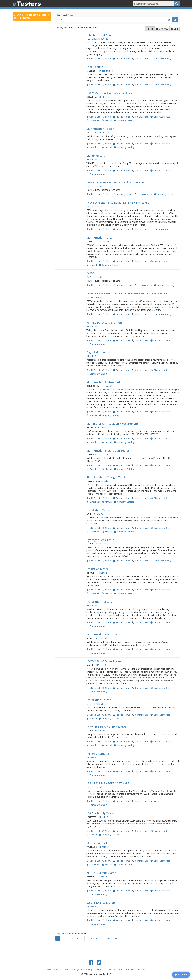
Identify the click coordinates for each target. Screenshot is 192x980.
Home (48, 970)
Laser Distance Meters (101, 903)
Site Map (141, 970)
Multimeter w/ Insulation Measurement (112, 424)
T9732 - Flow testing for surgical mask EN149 (115, 182)
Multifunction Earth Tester (104, 634)
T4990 (90, 273)
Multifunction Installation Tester (108, 450)
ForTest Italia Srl (105, 71)
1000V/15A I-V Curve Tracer (104, 661)
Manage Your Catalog (81, 970)
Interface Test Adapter (101, 35)
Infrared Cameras (98, 754)
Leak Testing (95, 67)
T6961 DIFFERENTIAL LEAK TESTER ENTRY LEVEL (118, 203)
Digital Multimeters (99, 352)
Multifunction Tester (100, 129)
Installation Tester (98, 510)
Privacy (111, 970)
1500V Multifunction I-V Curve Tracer (110, 93)
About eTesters (61, 970)
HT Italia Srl (105, 97)
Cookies (130, 970)
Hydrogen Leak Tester (101, 540)
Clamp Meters (96, 156)
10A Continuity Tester (101, 813)
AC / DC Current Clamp (101, 873)
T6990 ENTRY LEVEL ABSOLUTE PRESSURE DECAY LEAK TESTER (127, 293)
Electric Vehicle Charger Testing (107, 477)
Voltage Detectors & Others (104, 323)
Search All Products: (67, 15)
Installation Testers (99, 602)
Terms (120, 970)
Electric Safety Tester (100, 843)
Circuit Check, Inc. (100, 39)
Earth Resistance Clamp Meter (106, 727)
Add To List (95, 59)
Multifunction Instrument (103, 382)
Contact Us (100, 970)
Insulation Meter (97, 569)
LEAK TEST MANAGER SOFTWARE (108, 783)
